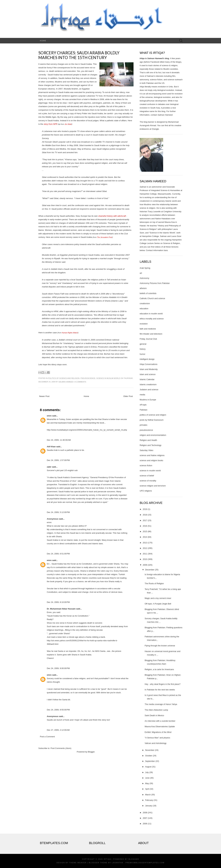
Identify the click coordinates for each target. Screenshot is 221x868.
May (147, 783)
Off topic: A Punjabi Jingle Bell (158, 604)
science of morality (148, 481)
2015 (145, 531)
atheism (143, 288)
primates (143, 425)
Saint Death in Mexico (154, 715)
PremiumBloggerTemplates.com (145, 863)
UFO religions (146, 491)
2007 (145, 818)
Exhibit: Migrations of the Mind (158, 732)
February (149, 800)
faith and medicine (148, 329)
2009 (145, 565)
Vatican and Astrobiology (155, 743)
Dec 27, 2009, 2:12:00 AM (58, 730)
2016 (145, 526)
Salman (143, 187)
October (149, 756)
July (147, 772)
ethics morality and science (152, 319)
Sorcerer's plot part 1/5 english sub (62, 470)
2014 (145, 537)
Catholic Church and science (152, 298)
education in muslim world (151, 314)
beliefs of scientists (148, 293)
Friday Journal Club (148, 339)
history (143, 349)
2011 (145, 554)
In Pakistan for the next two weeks (160, 690)
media (142, 395)
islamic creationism (148, 384)
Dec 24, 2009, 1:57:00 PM (58, 460)
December (150, 570)
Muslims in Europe (148, 400)
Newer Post (44, 396)
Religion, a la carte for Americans (159, 669)
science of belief (147, 476)
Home (43, 41)
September (150, 761)
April (147, 789)
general (143, 344)
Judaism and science (149, 390)
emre (49, 416)
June (147, 778)
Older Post (128, 396)
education (144, 308)
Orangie (155, 129)
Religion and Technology (150, 445)
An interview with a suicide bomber (160, 721)
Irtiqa (107, 859)
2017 (145, 520)
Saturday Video (146, 450)
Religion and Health (148, 440)
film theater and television (151, 334)
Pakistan (143, 410)
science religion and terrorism (153, 486)
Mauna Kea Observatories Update (160, 726)
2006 (145, 824)
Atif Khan (51, 447)
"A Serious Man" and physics (157, 738)
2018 (145, 515)
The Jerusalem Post (105, 237)
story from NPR (51, 124)
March (148, 795)
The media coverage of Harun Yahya (161, 704)
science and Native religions (152, 455)
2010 (145, 559)
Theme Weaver (78, 863)
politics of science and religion (64, 378)
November (150, 750)
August (148, 767)
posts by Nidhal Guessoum (152, 420)
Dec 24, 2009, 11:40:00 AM (59, 440)
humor (142, 354)
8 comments (80, 382)
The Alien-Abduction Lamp (156, 710)
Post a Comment (47, 737)
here (166, 250)
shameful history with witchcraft (112, 216)
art (141, 273)
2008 (145, 813)
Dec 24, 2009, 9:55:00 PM (58, 710)
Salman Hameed (66, 382)
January (149, 806)
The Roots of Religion (154, 583)
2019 (145, 509)
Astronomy (144, 278)
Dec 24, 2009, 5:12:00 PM (58, 512)
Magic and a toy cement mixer (158, 598)
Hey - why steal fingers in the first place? (162, 684)
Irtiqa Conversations (149, 364)
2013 (145, 543)
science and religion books (151, 460)
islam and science (148, 374)
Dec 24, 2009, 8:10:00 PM (58, 602)
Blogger (91, 752)
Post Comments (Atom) (61, 748)
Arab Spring (145, 268)
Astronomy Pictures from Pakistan (155, 283)
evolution (144, 324)
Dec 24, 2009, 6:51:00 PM (58, 554)
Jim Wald (68, 124)
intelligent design (147, 359)
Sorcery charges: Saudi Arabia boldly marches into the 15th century (79, 55)
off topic (143, 405)
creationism (145, 303)
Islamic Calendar (147, 379)
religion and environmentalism (153, 435)
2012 (145, 548)
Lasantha (117, 863)
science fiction (146, 465)
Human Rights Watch (70, 333)
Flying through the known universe (160, 646)
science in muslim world (108, 378)
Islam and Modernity (149, 369)
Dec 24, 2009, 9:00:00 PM (58, 668)
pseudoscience (88, 378)
